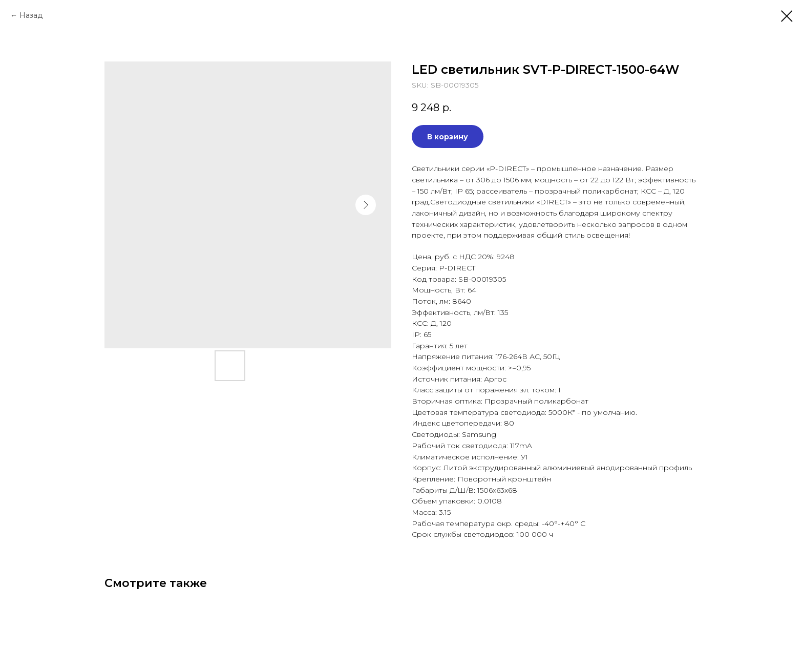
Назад (31, 15)
